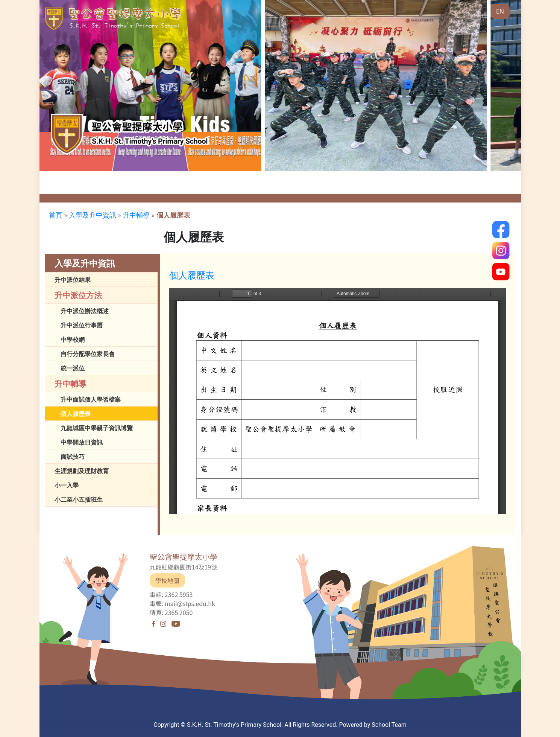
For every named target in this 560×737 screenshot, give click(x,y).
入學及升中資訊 (93, 215)
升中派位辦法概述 (85, 311)
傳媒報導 (228, 188)
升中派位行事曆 (82, 325)
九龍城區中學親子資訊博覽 (97, 428)
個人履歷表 (173, 215)
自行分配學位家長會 (88, 354)
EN (500, 11)
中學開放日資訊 (82, 442)
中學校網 (73, 340)
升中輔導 (136, 215)
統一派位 (73, 368)
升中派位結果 (73, 280)
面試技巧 (73, 457)
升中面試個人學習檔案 (91, 399)
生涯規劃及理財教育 (82, 471)
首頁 (56, 215)
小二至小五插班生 (79, 499)
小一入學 (67, 485)
